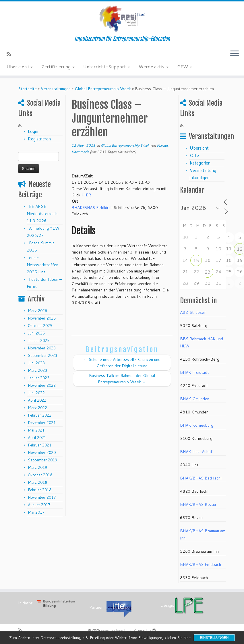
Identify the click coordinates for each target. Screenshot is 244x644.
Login (33, 131)
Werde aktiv (154, 66)
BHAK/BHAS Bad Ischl (201, 478)
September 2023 (42, 355)
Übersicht (199, 148)
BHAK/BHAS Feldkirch (92, 208)
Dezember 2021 (42, 423)
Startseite (27, 89)
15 (196, 260)
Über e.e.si (20, 66)
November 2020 (42, 452)
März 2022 (37, 408)
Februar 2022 (40, 415)
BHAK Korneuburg (197, 425)
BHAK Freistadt (194, 372)
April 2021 (37, 438)
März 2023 (37, 370)
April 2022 (37, 400)
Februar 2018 (40, 490)
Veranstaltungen (56, 89)
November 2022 (42, 385)
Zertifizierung (58, 66)
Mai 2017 (36, 512)
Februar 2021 (40, 445)
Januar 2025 (39, 341)
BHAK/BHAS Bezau (198, 504)
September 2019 (42, 460)
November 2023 (42, 348)
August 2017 (39, 505)
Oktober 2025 (40, 326)
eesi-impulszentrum (116, 630)
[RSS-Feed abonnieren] (11, 54)
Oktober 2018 (40, 475)
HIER (86, 195)
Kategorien (200, 163)
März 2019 (37, 467)
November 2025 (42, 318)
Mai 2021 (36, 430)
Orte (194, 155)
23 (208, 272)
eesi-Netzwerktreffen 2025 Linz (42, 265)
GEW (185, 66)
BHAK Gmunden (195, 399)
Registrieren (39, 139)
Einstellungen (214, 638)
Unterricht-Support (107, 66)
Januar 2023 (39, 378)
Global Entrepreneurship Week (103, 89)
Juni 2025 (36, 333)
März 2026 (37, 311)
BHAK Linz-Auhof (196, 452)
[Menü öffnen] (235, 54)
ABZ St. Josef (193, 312)
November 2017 (42, 497)
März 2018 (37, 482)
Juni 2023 (36, 363)
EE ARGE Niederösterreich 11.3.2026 (42, 214)
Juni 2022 (36, 393)
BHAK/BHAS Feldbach (201, 564)
